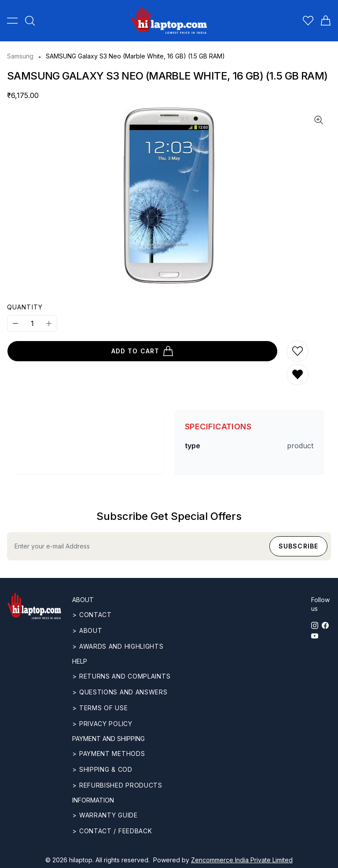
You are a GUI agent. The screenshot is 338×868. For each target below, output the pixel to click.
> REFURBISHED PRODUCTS (117, 785)
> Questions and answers (120, 692)
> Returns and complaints (121, 676)
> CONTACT (92, 615)
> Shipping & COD (102, 769)
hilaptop (81, 860)
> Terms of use (100, 708)
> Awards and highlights (118, 646)
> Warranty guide (105, 815)
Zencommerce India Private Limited (242, 860)
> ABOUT (87, 630)
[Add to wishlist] (298, 351)
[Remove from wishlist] (298, 374)
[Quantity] (32, 323)
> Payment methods (108, 754)
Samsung (20, 56)
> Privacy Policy (102, 724)
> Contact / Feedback (112, 831)
